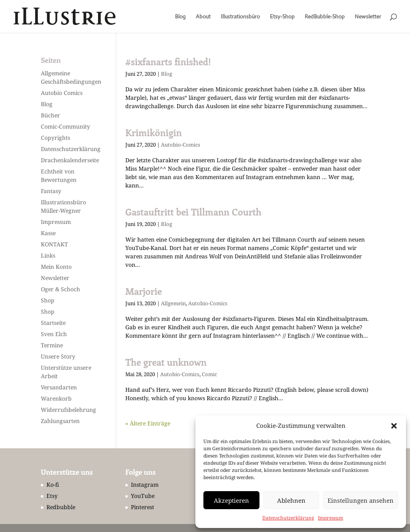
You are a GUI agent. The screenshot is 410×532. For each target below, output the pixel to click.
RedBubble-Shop (325, 17)
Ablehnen (291, 500)
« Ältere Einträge (148, 423)
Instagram (145, 485)
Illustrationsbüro (240, 17)
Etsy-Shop (282, 17)
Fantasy (51, 191)
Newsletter (368, 17)
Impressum (331, 518)
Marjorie (144, 291)
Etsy (52, 496)
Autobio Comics (62, 93)
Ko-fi (53, 485)
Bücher (50, 115)
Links (48, 255)
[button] (394, 426)
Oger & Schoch (60, 289)
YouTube (143, 496)
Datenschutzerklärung (288, 518)
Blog (180, 17)
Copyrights (55, 138)
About (203, 17)
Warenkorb (56, 398)
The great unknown (166, 362)
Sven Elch (54, 334)
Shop (48, 300)
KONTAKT (54, 244)
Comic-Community (65, 126)
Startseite (53, 323)
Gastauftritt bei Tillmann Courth (193, 212)
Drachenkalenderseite (70, 160)
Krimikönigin (154, 133)
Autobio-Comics (181, 145)
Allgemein (173, 303)
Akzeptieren (231, 500)
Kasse (48, 233)
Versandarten (59, 387)
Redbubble (61, 507)
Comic (209, 374)
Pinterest (143, 507)
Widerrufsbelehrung (68, 410)
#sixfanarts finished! (168, 62)
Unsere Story (58, 356)
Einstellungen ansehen (361, 500)
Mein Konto (56, 267)
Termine (52, 345)
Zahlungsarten (60, 421)
